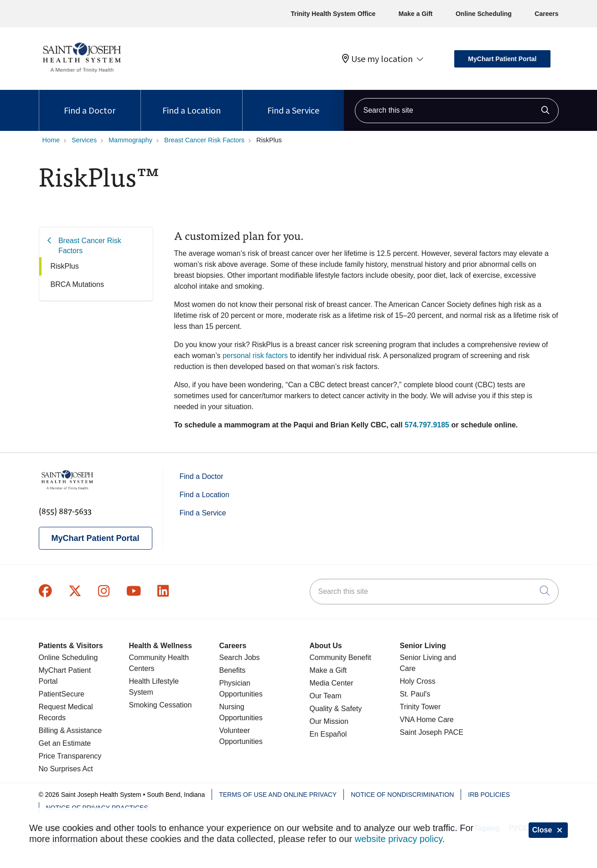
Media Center (332, 683)
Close (548, 830)
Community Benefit (340, 657)
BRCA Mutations (77, 284)
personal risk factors (255, 356)
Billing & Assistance (70, 730)
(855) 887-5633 (65, 511)
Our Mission (329, 721)
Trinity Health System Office (333, 14)
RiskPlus (65, 266)
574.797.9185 (427, 425)
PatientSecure (62, 694)
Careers (546, 14)
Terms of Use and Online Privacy (278, 795)
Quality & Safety (336, 709)
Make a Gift (416, 14)
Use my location (377, 59)
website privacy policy (399, 839)
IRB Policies (489, 795)
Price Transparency (70, 756)
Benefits (233, 670)
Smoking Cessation (161, 705)
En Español (328, 734)
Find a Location (192, 103)
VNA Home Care (427, 720)
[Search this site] (457, 111)
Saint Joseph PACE (432, 732)
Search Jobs (240, 657)
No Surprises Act (66, 769)
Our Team (326, 696)
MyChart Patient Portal (502, 59)
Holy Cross (418, 681)
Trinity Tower (420, 707)
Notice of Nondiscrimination (402, 795)
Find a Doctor (90, 103)
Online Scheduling (484, 14)
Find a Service (293, 103)
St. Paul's (415, 694)
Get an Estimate (65, 743)
